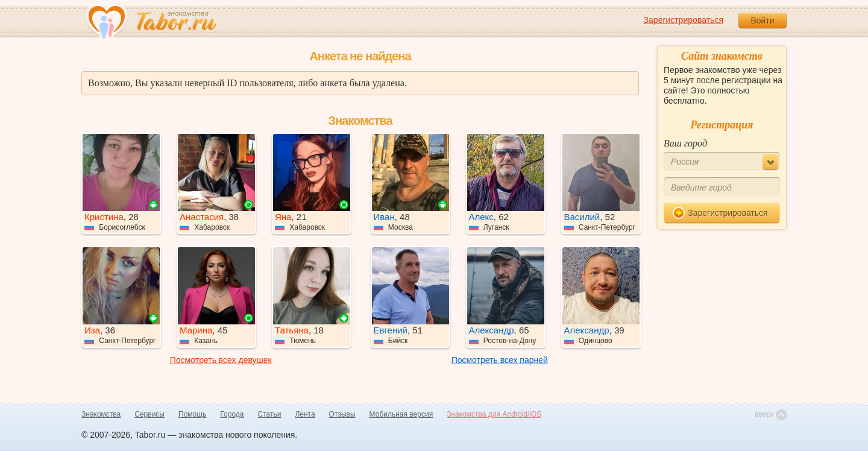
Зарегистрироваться (684, 20)
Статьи (270, 414)
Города (232, 414)
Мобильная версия (401, 414)
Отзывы (342, 414)
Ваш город (685, 143)
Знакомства (101, 414)
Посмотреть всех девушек (221, 360)
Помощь (192, 414)
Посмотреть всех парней (500, 360)
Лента (305, 414)
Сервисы (149, 414)
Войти (762, 20)
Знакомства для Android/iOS (494, 414)
